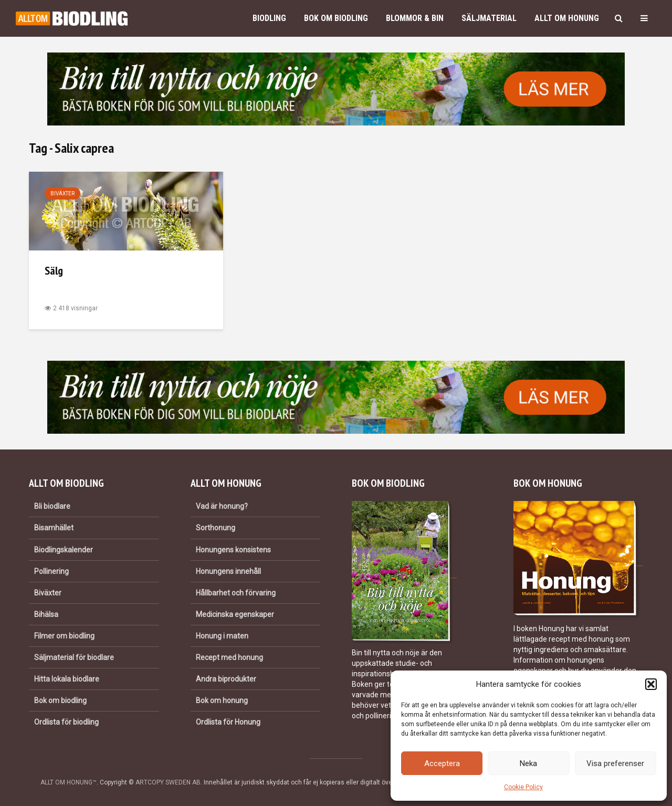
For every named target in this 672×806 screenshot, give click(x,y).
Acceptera (442, 763)
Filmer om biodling (64, 636)
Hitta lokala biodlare (67, 679)
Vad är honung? (222, 506)
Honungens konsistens (233, 550)
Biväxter (62, 193)
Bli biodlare (52, 506)
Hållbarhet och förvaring (236, 593)
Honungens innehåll (228, 571)
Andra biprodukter (226, 679)
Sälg (54, 270)
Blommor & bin (415, 18)
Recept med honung (229, 657)
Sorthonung (216, 528)
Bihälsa (46, 614)
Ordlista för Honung (228, 722)
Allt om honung (567, 18)
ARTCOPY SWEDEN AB (168, 782)
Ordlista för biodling (66, 722)
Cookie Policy (523, 787)
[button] (651, 684)
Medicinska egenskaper (235, 614)
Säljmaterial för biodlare (74, 657)
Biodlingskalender (64, 550)
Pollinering (51, 571)
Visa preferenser (615, 763)
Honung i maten (222, 636)
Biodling (269, 18)
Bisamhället (54, 528)
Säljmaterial (489, 18)
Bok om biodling (336, 18)
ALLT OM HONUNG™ (69, 782)
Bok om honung (222, 700)
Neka (528, 763)
